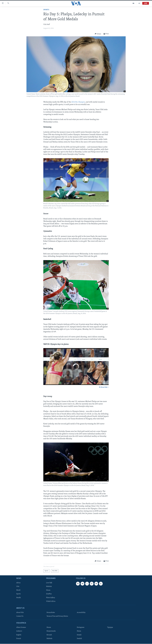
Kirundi (49, 635)
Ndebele (49, 586)
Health (19, 598)
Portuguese (81, 627)
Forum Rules (51, 613)
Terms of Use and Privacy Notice (57, 616)
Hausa (49, 627)
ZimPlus (49, 594)
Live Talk (49, 583)
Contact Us (20, 616)
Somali (79, 635)
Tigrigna (110, 627)
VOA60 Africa (51, 601)
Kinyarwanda (51, 631)
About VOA (20, 613)
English (19, 635)
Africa (18, 583)
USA (18, 586)
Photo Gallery (51, 598)
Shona (48, 590)
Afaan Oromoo (21, 627)
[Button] (98, 34)
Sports (46, 10)
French (19, 638)
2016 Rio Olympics (78, 102)
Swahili (79, 638)
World (18, 590)
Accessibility (81, 613)
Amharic (19, 631)
